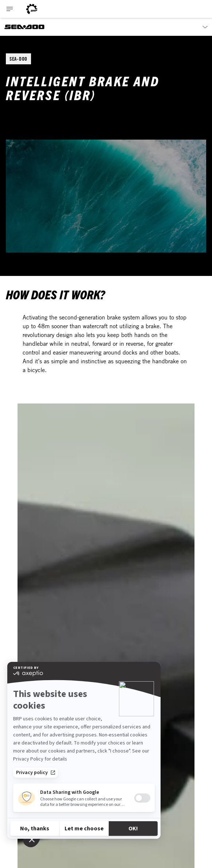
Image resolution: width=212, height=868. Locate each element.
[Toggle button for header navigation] (10, 9)
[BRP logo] (32, 9)
